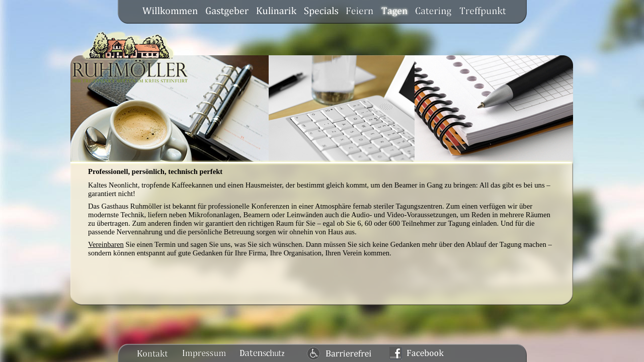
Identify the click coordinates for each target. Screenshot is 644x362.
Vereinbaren (106, 244)
